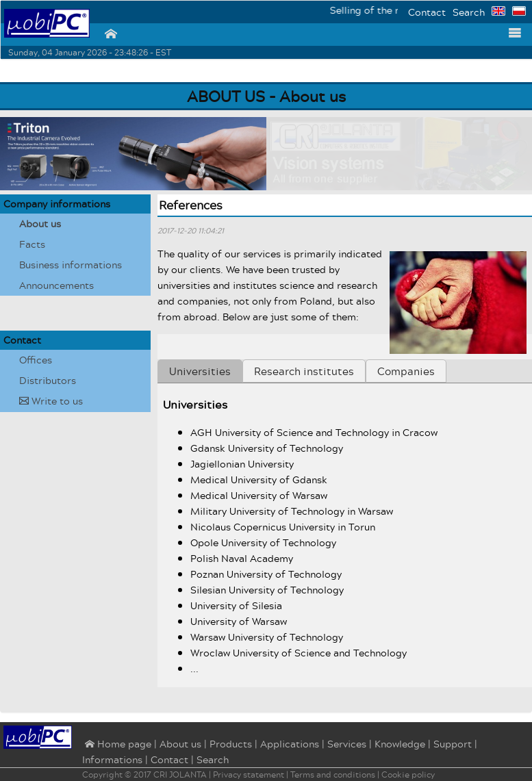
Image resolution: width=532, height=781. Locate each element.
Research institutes (304, 371)
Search (469, 12)
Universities (200, 371)
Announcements (56, 285)
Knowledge (400, 744)
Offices (36, 360)
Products (231, 744)
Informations (112, 759)
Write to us (51, 401)
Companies (406, 371)
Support (453, 744)
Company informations (57, 204)
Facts (32, 244)
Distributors (48, 380)
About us (40, 223)
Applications (290, 744)
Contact (427, 12)
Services (347, 744)
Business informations (71, 265)
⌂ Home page (117, 745)
